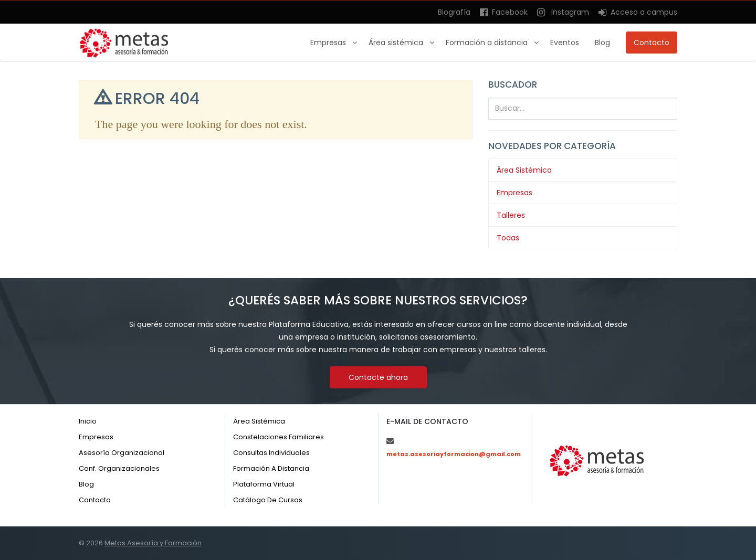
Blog (602, 43)
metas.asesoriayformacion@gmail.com (454, 454)
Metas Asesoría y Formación (153, 543)
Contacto (652, 43)
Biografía (454, 12)
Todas (508, 238)
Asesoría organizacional (122, 453)
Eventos (565, 43)
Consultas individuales (271, 453)
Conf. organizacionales (119, 468)
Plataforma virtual (264, 484)
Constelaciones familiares (279, 437)
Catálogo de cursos (268, 500)
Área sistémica (397, 43)
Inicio (88, 421)
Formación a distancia (488, 43)
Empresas (329, 43)
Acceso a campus (638, 12)
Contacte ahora (378, 377)
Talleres (511, 215)
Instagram (563, 12)
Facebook (504, 12)
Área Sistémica (524, 170)
